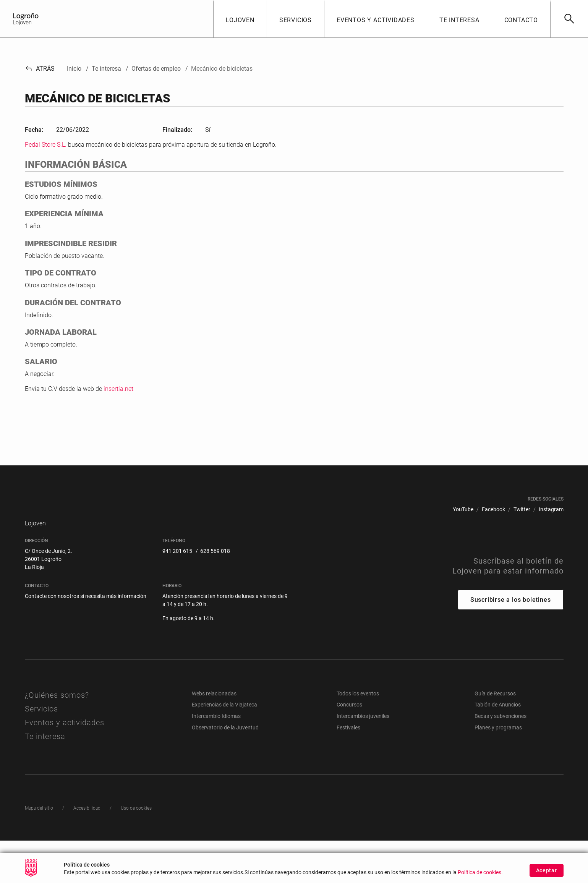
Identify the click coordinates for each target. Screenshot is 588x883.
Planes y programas (498, 770)
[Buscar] (569, 19)
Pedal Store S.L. (46, 145)
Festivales (348, 770)
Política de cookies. (480, 879)
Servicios (41, 751)
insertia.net (118, 389)
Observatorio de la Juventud (225, 770)
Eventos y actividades (65, 765)
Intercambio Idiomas (216, 758)
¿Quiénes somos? (57, 737)
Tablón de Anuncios (498, 747)
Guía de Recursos (495, 736)
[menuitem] (463, 534)
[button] (240, 19)
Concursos (349, 747)
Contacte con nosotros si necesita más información (86, 638)
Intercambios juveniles (363, 758)
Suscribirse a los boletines (511, 642)
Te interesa (45, 779)
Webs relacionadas (214, 736)
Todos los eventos (358, 736)
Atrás (40, 69)
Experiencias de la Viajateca (224, 747)
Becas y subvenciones (501, 758)
